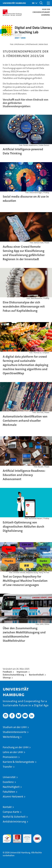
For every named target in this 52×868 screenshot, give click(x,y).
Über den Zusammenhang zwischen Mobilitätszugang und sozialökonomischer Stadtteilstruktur (24, 634)
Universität (9, 777)
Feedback (7, 672)
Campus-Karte (11, 812)
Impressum (22, 672)
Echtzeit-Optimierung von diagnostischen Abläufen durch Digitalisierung (24, 527)
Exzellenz (8, 782)
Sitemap (7, 678)
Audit (16, 836)
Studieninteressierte (15, 732)
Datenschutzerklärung (13, 675)
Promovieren (10, 757)
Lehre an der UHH (13, 752)
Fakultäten (9, 792)
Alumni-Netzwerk (13, 797)
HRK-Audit (26, 837)
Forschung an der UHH (16, 747)
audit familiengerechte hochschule (7, 839)
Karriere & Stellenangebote (19, 762)
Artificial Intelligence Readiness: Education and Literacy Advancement (24, 475)
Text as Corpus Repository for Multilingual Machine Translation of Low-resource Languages (25, 581)
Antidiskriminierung (14, 822)
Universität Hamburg (14, 3)
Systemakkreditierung (37, 836)
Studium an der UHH (15, 727)
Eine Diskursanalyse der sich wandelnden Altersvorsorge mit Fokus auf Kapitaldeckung (24, 306)
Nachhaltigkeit (11, 787)
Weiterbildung (11, 737)
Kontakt (7, 807)
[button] (34, 3)
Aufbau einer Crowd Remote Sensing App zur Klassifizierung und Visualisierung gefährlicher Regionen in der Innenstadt (24, 253)
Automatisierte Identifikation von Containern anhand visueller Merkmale (25, 421)
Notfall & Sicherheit (14, 817)
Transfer (8, 767)
